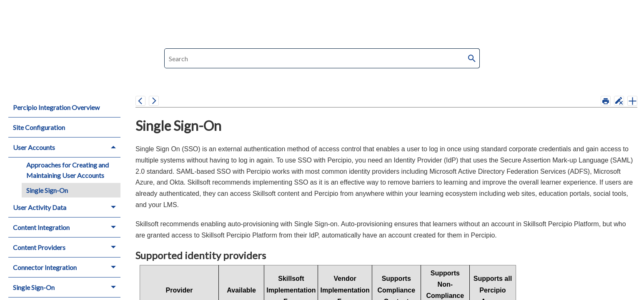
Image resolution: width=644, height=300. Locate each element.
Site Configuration (39, 127)
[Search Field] (322, 58)
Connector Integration (67, 267)
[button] (472, 58)
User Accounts (67, 147)
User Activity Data (67, 207)
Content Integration (67, 227)
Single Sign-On (47, 190)
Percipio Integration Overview (56, 107)
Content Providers (67, 247)
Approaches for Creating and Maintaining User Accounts (68, 170)
